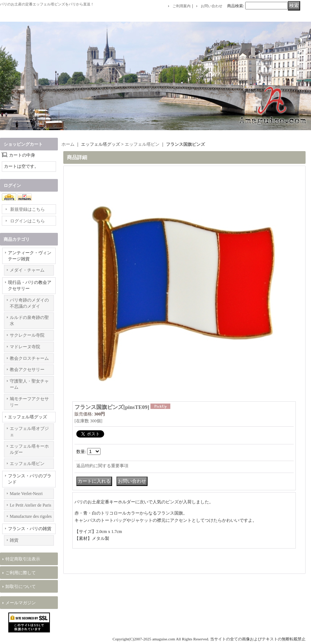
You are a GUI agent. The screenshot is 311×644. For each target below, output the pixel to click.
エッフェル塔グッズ (27, 417)
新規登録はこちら (27, 209)
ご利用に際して (21, 573)
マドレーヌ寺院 (25, 347)
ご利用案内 (182, 6)
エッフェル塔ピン (27, 464)
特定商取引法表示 (23, 559)
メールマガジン (21, 603)
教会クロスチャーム (29, 358)
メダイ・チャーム (27, 270)
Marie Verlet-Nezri (26, 494)
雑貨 (14, 540)
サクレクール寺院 (27, 335)
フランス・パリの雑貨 (30, 529)
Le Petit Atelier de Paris (31, 505)
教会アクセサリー (27, 370)
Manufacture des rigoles (31, 516)
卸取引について (21, 587)
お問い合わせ (212, 6)
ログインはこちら (27, 221)
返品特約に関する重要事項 (102, 466)
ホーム (68, 144)
